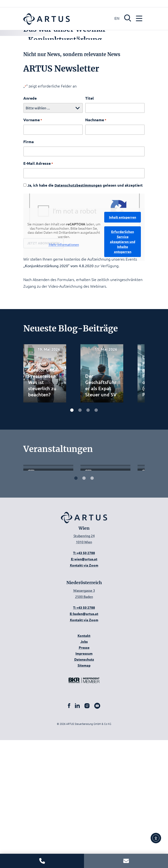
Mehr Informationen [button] (64, 333)
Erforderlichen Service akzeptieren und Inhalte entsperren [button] (123, 330)
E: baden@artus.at (84, 742)
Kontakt (84, 763)
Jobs (84, 769)
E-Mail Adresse (38, 252)
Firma (29, 230)
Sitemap (84, 793)
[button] (128, 17)
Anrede (30, 187)
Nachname (96, 209)
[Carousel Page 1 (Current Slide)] (72, 498)
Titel (89, 187)
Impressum (84, 781)
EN (117, 18)
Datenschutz (84, 787)
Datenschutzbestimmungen (78, 274)
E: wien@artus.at (84, 687)
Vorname (33, 209)
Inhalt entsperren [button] (123, 306)
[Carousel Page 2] (80, 498)
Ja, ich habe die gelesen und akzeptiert (85, 274)
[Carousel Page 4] (96, 498)
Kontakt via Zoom (84, 693)
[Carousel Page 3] (88, 498)
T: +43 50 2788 (84, 681)
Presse (84, 775)
